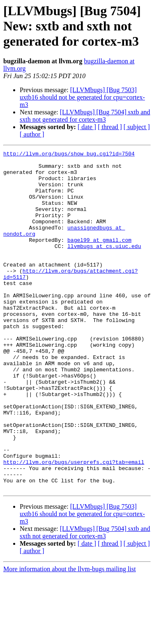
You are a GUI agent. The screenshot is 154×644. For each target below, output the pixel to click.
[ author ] (32, 134)
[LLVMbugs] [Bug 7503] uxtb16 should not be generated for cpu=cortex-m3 (82, 97)
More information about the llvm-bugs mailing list (70, 637)
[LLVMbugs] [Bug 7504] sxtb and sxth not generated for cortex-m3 (85, 116)
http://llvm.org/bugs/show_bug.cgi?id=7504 (69, 155)
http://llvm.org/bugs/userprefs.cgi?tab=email (74, 525)
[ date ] (87, 127)
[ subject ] (137, 127)
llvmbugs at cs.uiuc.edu (104, 266)
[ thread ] (110, 127)
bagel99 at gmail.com (99, 258)
